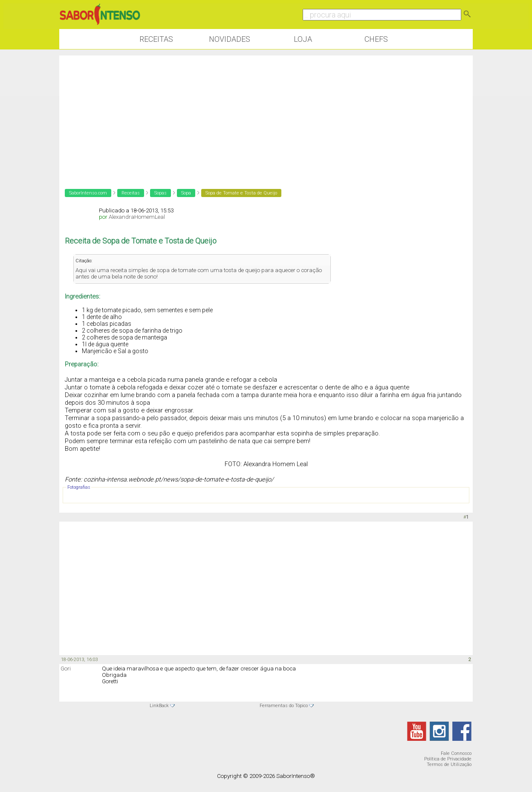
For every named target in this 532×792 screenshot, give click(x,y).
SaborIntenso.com (88, 193)
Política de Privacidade (448, 759)
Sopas (160, 193)
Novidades (230, 39)
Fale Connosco (456, 753)
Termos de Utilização (449, 764)
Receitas (156, 39)
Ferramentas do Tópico (284, 706)
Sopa (186, 193)
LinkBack (159, 706)
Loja (303, 39)
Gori (66, 669)
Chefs (376, 39)
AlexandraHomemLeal (137, 217)
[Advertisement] (266, 115)
